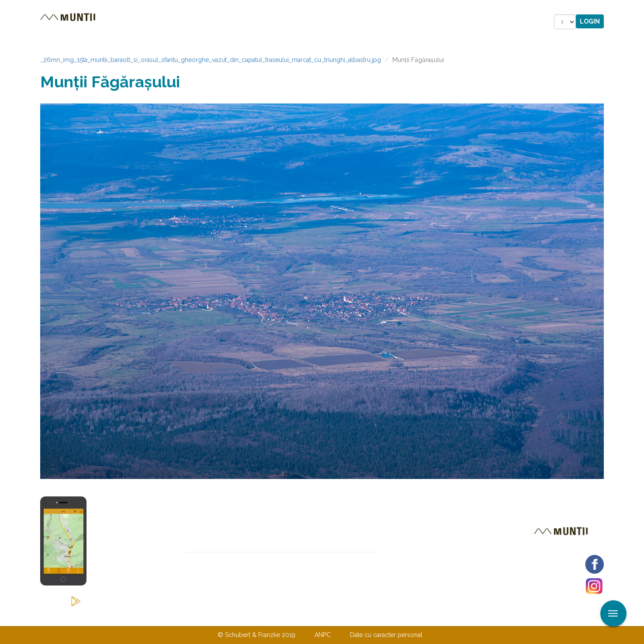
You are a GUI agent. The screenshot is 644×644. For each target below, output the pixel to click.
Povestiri (248, 22)
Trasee (163, 22)
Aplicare (637, 8)
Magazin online (312, 22)
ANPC (323, 635)
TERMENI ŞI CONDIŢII (374, 617)
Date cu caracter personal (386, 635)
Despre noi (309, 617)
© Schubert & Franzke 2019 (256, 635)
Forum (372, 22)
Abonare (406, 560)
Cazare (203, 22)
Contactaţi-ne (255, 617)
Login (590, 21)
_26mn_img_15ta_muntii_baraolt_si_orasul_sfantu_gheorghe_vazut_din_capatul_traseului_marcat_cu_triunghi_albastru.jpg (211, 60)
